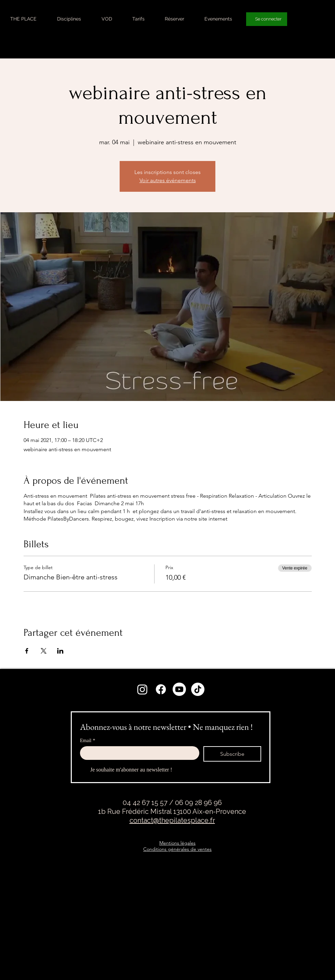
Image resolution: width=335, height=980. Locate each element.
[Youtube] (179, 689)
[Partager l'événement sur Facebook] (27, 651)
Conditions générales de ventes (177, 849)
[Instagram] (142, 689)
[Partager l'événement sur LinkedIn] (60, 651)
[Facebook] (161, 689)
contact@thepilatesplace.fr (172, 820)
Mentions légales (177, 843)
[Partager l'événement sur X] (44, 651)
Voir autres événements (168, 180)
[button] (69, 19)
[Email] (138, 753)
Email (88, 741)
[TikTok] (198, 689)
